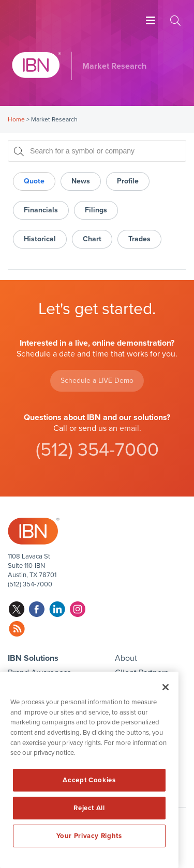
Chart (92, 239)
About (126, 658)
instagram (77, 609)
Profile (128, 181)
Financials (41, 210)
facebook (37, 609)
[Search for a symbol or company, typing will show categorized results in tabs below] (97, 151)
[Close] (166, 687)
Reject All (89, 808)
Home (16, 119)
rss (17, 629)
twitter (17, 609)
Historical (40, 239)
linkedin (57, 609)
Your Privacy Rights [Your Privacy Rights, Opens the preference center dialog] (89, 836)
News (81, 181)
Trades (139, 239)
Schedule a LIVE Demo (97, 381)
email (129, 428)
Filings (96, 210)
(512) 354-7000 (97, 450)
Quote (34, 181)
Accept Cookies (89, 780)
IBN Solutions (33, 658)
